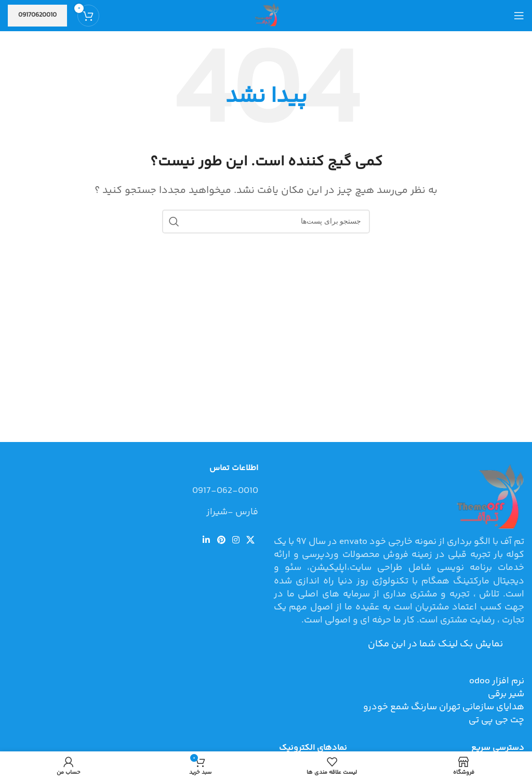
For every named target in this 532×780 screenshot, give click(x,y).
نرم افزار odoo (497, 681)
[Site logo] (266, 16)
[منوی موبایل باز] (519, 16)
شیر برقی (506, 694)
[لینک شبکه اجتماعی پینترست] (221, 541)
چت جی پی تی (496, 720)
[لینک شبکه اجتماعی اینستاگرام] (236, 541)
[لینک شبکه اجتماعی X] (251, 541)
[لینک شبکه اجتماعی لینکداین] (207, 541)
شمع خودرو (386, 707)
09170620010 (37, 15)
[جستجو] (266, 222)
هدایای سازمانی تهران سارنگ (467, 707)
